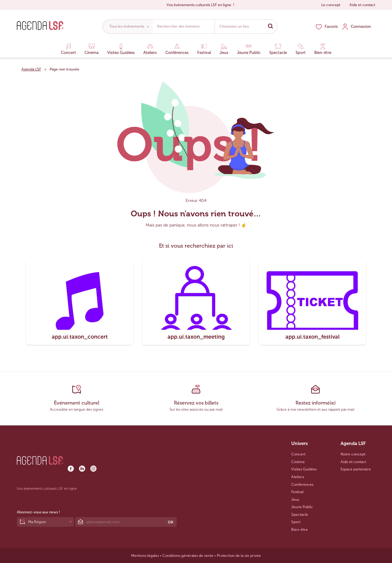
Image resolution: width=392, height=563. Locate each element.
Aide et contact (362, 5)
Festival (204, 49)
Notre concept (353, 454)
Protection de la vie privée (239, 556)
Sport (301, 49)
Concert (68, 49)
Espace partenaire (356, 469)
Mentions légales (145, 556)
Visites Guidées (121, 49)
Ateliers (150, 49)
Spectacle (278, 49)
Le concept (331, 5)
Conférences (177, 49)
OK (171, 522)
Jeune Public (249, 49)
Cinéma (92, 49)
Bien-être (323, 49)
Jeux (224, 49)
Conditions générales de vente (188, 556)
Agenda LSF (31, 69)
